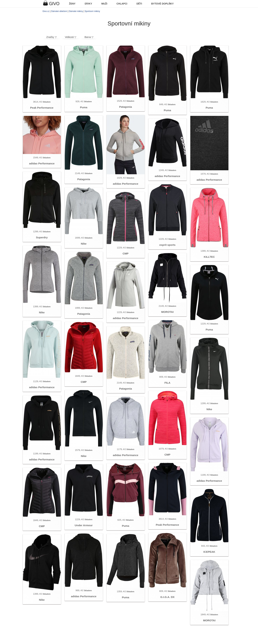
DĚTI (139, 4)
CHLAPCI (122, 4)
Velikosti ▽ (71, 37)
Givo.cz (46, 11)
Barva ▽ (89, 37)
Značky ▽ (52, 37)
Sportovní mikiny (92, 11)
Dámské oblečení (59, 11)
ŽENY (72, 4)
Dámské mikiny (76, 11)
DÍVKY (89, 4)
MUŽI (104, 4)
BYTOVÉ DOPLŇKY (162, 4)
